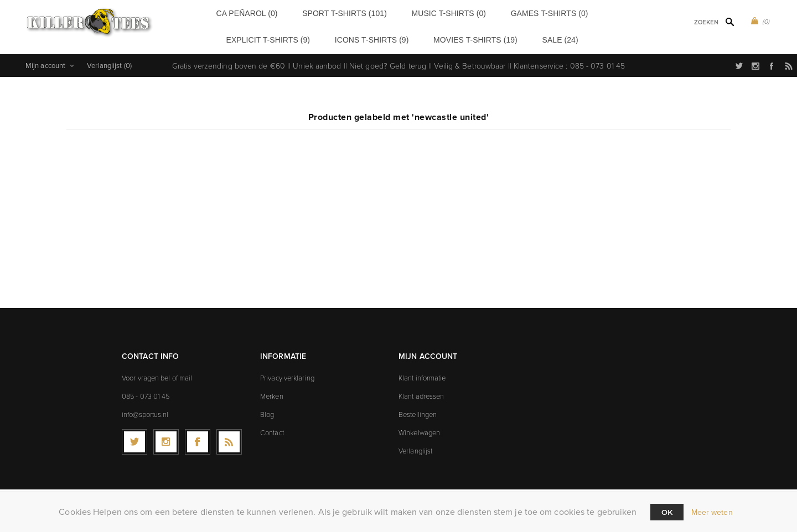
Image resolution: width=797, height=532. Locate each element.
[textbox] (692, 22)
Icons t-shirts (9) (334, 37)
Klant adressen (421, 392)
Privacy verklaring (287, 373)
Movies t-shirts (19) (414, 37)
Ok (667, 512)
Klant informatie (422, 373)
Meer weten (712, 512)
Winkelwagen (419, 428)
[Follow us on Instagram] (166, 437)
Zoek (729, 22)
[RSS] (229, 437)
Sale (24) (479, 37)
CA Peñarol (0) (236, 12)
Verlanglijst (415, 446)
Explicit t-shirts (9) (552, 12)
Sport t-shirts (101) (311, 12)
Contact (272, 428)
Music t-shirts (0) (391, 12)
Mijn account (45, 61)
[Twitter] (134, 437)
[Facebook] (198, 437)
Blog (267, 410)
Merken (272, 392)
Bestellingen (418, 410)
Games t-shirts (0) (469, 12)
